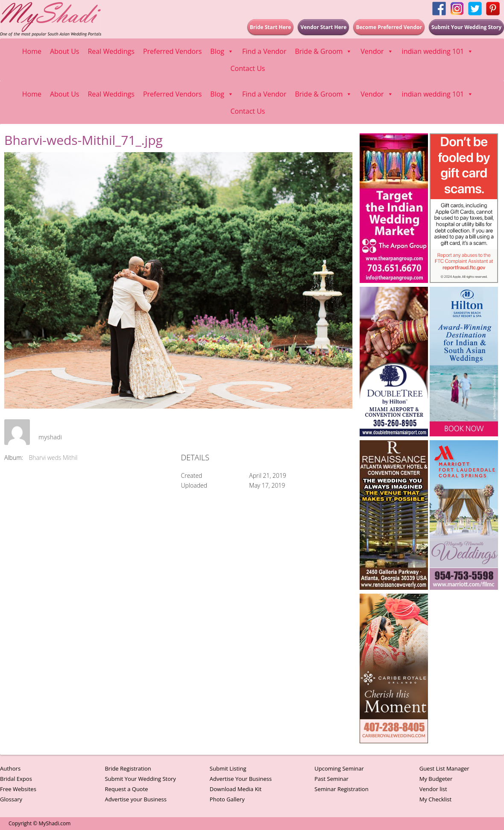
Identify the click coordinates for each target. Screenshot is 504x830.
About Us (65, 51)
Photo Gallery (227, 799)
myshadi (50, 437)
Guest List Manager (444, 768)
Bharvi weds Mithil (53, 458)
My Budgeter (436, 779)
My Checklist (436, 799)
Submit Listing (228, 768)
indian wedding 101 (438, 51)
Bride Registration (128, 768)
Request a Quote (126, 789)
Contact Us (248, 68)
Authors (10, 768)
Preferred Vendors (172, 51)
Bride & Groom (323, 51)
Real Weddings (111, 51)
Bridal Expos (16, 779)
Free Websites (18, 789)
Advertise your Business (136, 799)
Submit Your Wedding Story (140, 779)
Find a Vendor (264, 51)
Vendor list (433, 789)
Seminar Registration (341, 789)
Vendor (377, 51)
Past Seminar (331, 779)
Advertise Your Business (241, 779)
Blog (222, 51)
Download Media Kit (236, 789)
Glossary (11, 799)
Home (32, 51)
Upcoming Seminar (339, 768)
